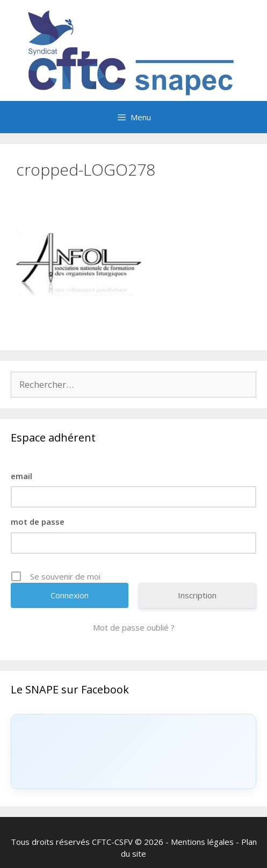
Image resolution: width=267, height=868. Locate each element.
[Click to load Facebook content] (133, 751)
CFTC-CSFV (112, 842)
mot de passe (38, 522)
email (21, 476)
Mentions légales (202, 842)
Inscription (197, 595)
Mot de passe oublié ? (134, 627)
